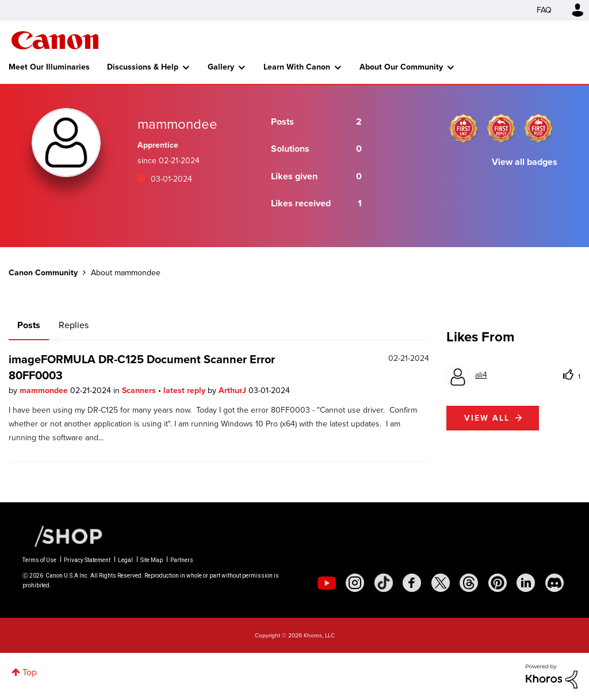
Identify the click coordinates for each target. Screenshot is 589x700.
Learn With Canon (297, 67)
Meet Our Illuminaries (49, 67)
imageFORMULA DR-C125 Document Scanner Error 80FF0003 (142, 367)
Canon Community (55, 40)
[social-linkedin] (526, 583)
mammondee (45, 391)
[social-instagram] (355, 583)
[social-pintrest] (498, 583)
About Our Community (401, 67)
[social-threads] (469, 583)
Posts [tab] (29, 325)
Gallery (221, 67)
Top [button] (30, 672)
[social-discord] (554, 583)
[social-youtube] (327, 583)
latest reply (186, 391)
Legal (125, 560)
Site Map (152, 560)
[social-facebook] (412, 583)
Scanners (140, 391)
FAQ (544, 10)
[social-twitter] (441, 583)
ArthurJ (234, 391)
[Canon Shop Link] (63, 536)
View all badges (525, 162)
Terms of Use (39, 560)
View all (487, 418)
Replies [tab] (74, 325)
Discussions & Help (143, 67)
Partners (182, 560)
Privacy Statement (87, 560)
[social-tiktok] (384, 583)
